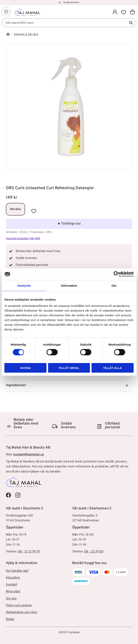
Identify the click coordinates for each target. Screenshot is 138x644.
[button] (6, 12)
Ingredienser (16, 385)
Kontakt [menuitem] (12, 585)
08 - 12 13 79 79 (29, 552)
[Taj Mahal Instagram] (18, 495)
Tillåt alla (112, 368)
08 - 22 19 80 (94, 552)
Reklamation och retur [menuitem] (22, 612)
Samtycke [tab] (24, 286)
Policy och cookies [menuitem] (19, 605)
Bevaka (15, 209)
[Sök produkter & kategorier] (69, 23)
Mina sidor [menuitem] (13, 592)
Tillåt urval (69, 368)
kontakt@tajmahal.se (29, 455)
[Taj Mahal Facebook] (8, 495)
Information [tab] (69, 286)
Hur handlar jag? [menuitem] (17, 571)
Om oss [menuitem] (11, 599)
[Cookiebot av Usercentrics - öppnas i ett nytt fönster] (116, 274)
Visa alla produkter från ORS (23, 239)
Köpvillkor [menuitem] (13, 578)
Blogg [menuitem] (10, 619)
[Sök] (131, 23)
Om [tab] (114, 286)
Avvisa (26, 368)
